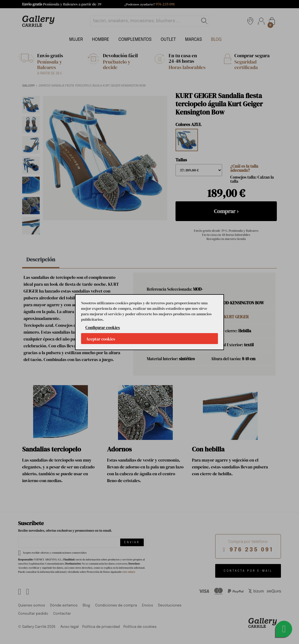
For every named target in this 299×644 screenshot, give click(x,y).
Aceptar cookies (101, 339)
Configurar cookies (103, 327)
